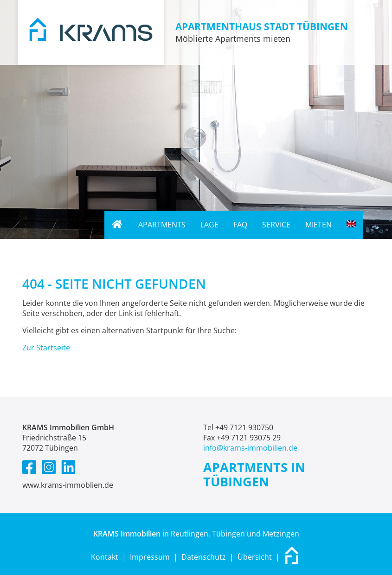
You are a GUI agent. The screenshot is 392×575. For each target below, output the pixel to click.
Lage (209, 225)
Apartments (162, 225)
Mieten (318, 225)
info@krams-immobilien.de (250, 448)
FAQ (240, 225)
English (355, 225)
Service (276, 225)
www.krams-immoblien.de (68, 485)
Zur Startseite (46, 348)
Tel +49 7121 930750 (238, 427)
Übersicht (255, 557)
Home (114, 225)
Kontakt (105, 557)
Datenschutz (204, 557)
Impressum (150, 557)
